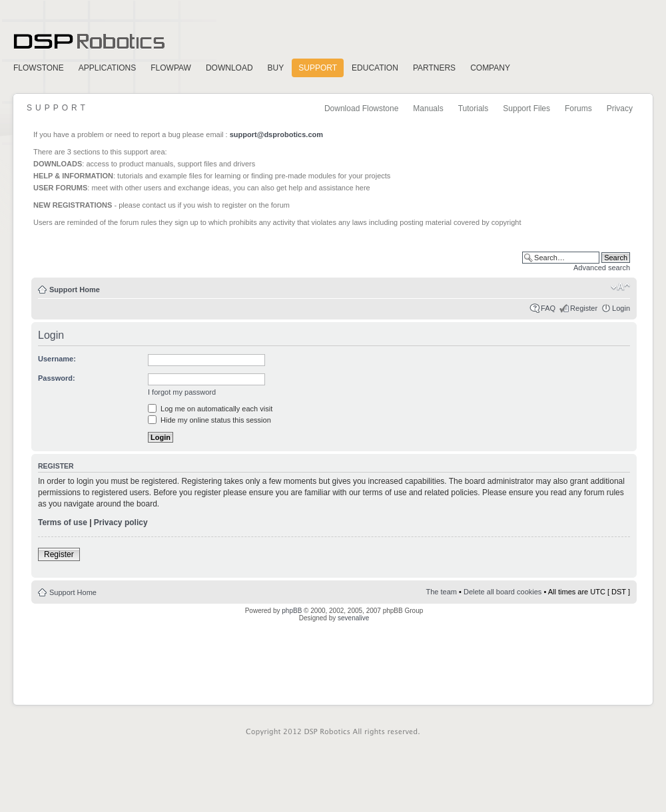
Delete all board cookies (502, 592)
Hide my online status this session (209, 420)
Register (584, 308)
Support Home (75, 290)
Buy (276, 68)
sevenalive (353, 618)
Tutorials (474, 108)
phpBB (292, 611)
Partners (434, 68)
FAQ (548, 308)
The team (442, 592)
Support (318, 68)
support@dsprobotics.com (276, 134)
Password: (57, 378)
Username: (57, 359)
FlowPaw (171, 68)
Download (229, 68)
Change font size (620, 287)
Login (621, 308)
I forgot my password (182, 392)
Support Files (526, 108)
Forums (578, 108)
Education (375, 68)
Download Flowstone (361, 108)
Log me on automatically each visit (210, 409)
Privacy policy (121, 522)
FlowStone (39, 68)
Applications (107, 68)
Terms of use (63, 522)
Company (490, 68)
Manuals (428, 108)
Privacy (620, 108)
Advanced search (602, 268)
